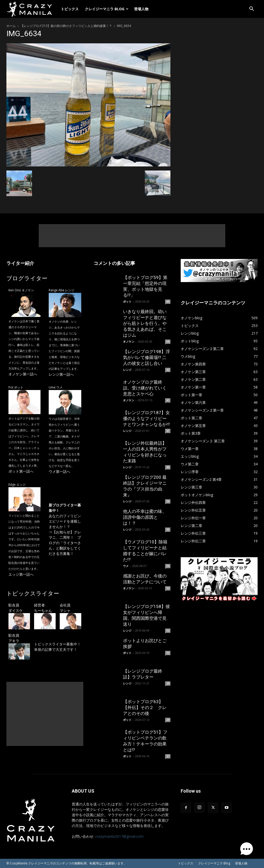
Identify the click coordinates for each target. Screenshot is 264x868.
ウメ (126, 566)
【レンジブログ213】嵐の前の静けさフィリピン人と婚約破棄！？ (66, 26)
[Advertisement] (132, 236)
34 (168, 566)
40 (168, 467)
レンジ (127, 370)
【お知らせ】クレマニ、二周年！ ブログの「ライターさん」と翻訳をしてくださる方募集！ (65, 543)
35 (168, 530)
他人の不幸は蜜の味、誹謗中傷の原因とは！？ (145, 517)
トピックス (70, 9)
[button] (251, 9)
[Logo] (32, 9)
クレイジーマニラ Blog (107, 9)
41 (168, 400)
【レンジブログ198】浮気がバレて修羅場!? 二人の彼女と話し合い (146, 357)
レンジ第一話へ (61, 374)
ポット (127, 301)
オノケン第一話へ (23, 374)
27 (168, 756)
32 (168, 631)
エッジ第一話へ (21, 574)
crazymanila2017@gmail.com (119, 836)
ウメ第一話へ (59, 471)
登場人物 (141, 9)
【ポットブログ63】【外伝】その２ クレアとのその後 (145, 707)
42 (168, 370)
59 (168, 342)
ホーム (11, 26)
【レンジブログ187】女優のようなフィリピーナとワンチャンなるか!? (146, 418)
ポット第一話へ (21, 471)
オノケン (129, 341)
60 (168, 302)
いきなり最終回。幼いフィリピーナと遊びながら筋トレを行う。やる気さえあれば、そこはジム (145, 323)
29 (168, 683)
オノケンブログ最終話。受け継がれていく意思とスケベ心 (145, 388)
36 (168, 501)
